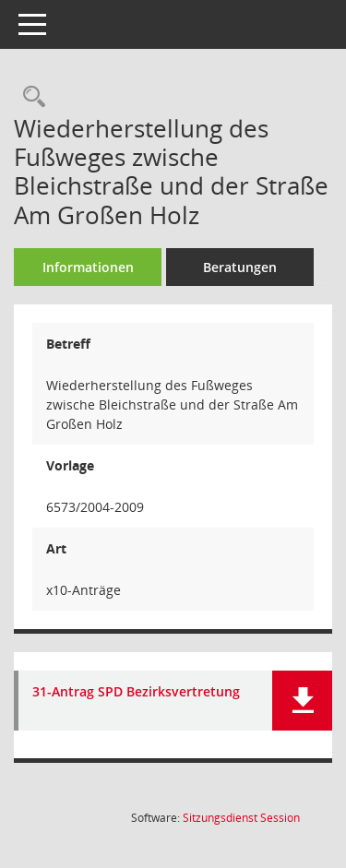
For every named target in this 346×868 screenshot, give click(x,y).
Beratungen (240, 267)
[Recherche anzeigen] (30, 97)
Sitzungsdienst (241, 818)
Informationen (88, 267)
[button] (302, 701)
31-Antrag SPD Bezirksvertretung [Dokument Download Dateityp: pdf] (136, 692)
